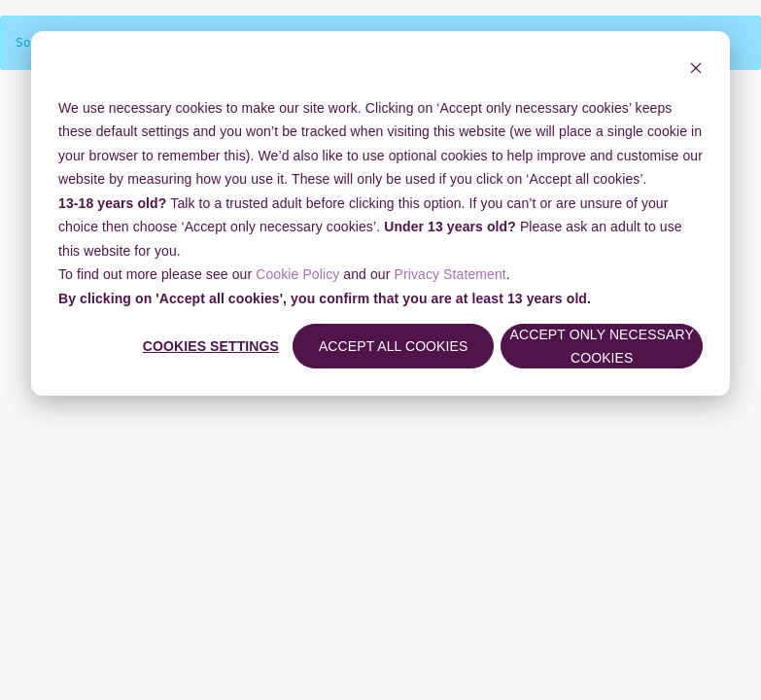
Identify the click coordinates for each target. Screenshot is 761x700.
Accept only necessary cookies (602, 347)
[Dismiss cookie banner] (696, 70)
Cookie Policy (297, 274)
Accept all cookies (394, 346)
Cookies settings (211, 346)
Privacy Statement (450, 274)
